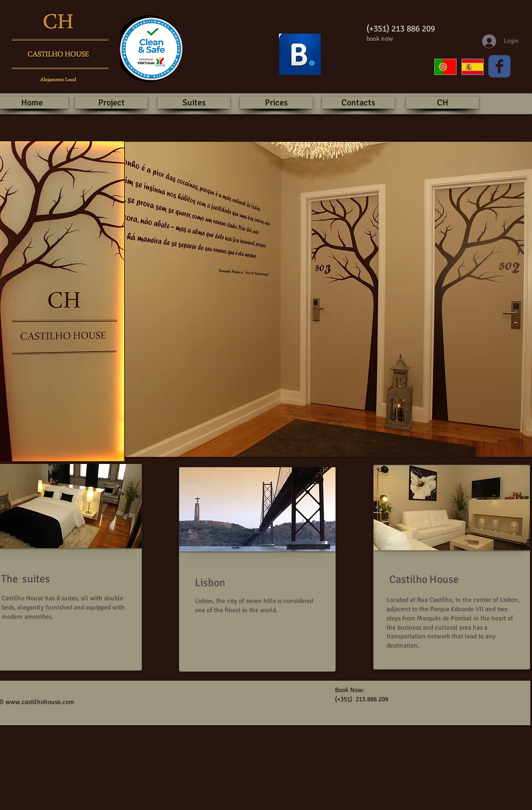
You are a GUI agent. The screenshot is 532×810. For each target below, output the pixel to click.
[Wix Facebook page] (499, 66)
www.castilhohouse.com (40, 702)
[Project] (111, 103)
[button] (257, 509)
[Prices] (276, 103)
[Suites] (194, 103)
